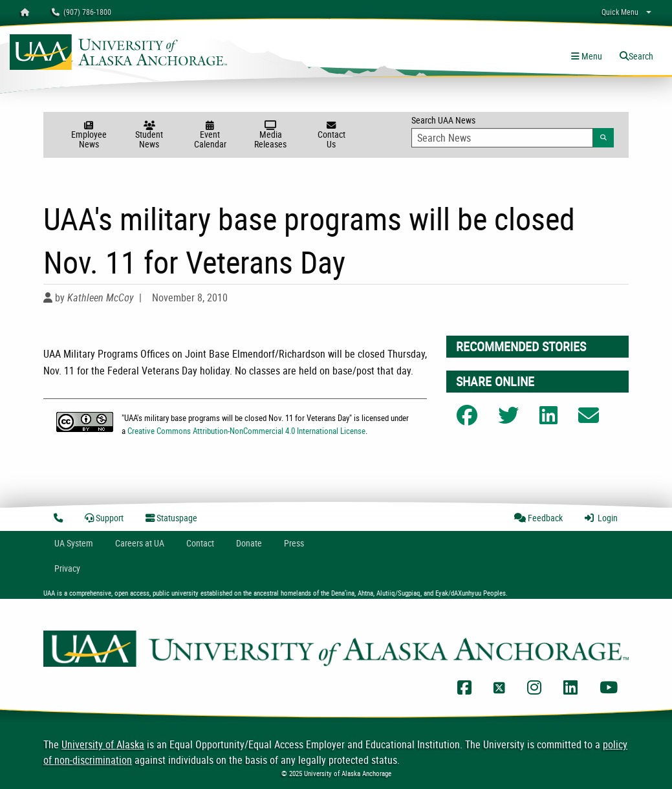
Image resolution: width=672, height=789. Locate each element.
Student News (149, 135)
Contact (200, 543)
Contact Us (331, 135)
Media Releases (271, 135)
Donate (249, 543)
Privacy (67, 568)
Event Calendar (210, 135)
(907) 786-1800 (81, 12)
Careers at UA (140, 543)
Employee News (89, 135)
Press (294, 543)
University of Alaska (103, 744)
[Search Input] (503, 138)
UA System (74, 543)
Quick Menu (620, 12)
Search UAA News (513, 131)
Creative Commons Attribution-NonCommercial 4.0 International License (246, 431)
